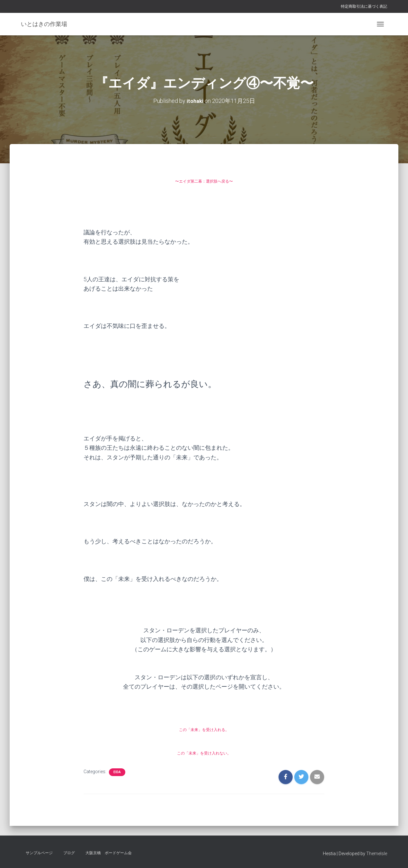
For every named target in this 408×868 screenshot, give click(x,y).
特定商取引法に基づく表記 (364, 6)
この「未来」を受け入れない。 (204, 752)
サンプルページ (39, 853)
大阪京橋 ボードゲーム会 (109, 853)
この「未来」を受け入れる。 (204, 729)
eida (117, 772)
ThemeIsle (377, 854)
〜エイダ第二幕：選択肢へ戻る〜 (204, 181)
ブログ (69, 853)
